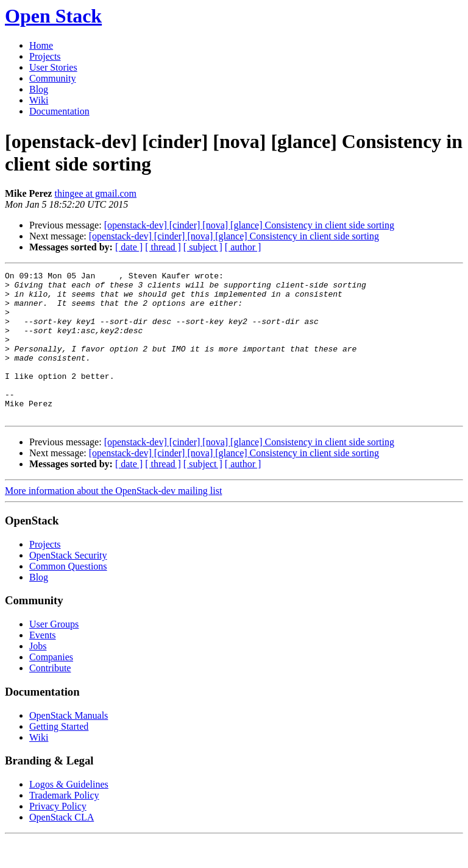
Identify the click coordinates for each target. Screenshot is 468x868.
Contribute (50, 697)
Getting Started (59, 756)
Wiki (39, 100)
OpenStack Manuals (69, 745)
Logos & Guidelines (69, 813)
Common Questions (68, 595)
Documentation (59, 111)
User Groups (54, 653)
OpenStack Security (68, 584)
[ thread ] (163, 247)
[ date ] (129, 247)
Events (43, 664)
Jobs (38, 675)
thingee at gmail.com (95, 193)
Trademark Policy (64, 824)
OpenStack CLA (62, 846)
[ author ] (243, 247)
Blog (39, 89)
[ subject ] (203, 247)
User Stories (53, 67)
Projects (45, 56)
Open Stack (53, 16)
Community (52, 78)
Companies (51, 686)
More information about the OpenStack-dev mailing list (113, 520)
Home (41, 45)
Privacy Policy (58, 835)
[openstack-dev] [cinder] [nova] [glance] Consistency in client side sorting (249, 225)
